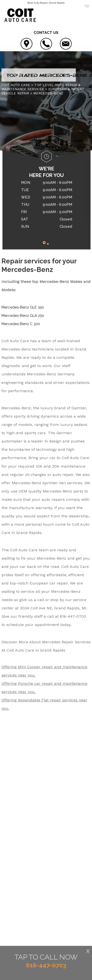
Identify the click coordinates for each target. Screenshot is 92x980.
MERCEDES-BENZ (48, 93)
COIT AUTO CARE (16, 85)
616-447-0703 (73, 617)
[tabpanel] (46, 206)
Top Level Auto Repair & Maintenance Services (41, 87)
